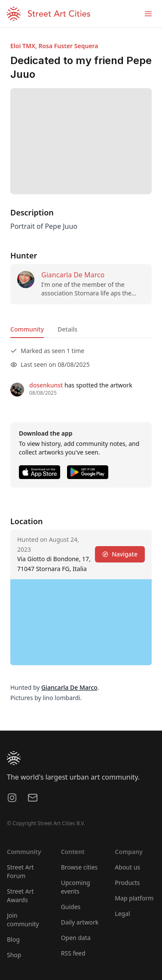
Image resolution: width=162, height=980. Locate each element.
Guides (71, 907)
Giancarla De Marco (73, 275)
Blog (13, 939)
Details (67, 329)
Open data (76, 938)
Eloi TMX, (24, 46)
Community (27, 329)
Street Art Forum (20, 871)
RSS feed (73, 953)
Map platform (134, 898)
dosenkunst (46, 385)
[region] (81, 622)
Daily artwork (80, 922)
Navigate (120, 554)
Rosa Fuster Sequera (68, 46)
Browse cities (79, 867)
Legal (122, 914)
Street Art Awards (20, 896)
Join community (23, 920)
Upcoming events (76, 887)
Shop (14, 955)
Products (127, 883)
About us (127, 867)
